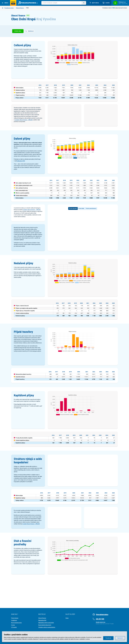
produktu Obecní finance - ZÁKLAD (24, 120)
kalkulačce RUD (21, 172)
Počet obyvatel (73, 220)
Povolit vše (108, 638)
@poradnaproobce (102, 614)
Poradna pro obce (8, 8)
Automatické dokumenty (45, 625)
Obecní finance (20, 8)
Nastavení (120, 638)
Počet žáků (81, 220)
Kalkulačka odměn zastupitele (46, 623)
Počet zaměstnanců (91, 220)
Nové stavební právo (16, 623)
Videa (67, 618)
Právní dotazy (15, 618)
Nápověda (94, 3)
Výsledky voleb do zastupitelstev (47, 627)
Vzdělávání (14, 620)
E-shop (13, 625)
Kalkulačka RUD (42, 620)
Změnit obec (18, 31)
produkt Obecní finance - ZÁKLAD (31, 541)
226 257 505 (100, 619)
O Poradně (14, 627)
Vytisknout (30, 31)
